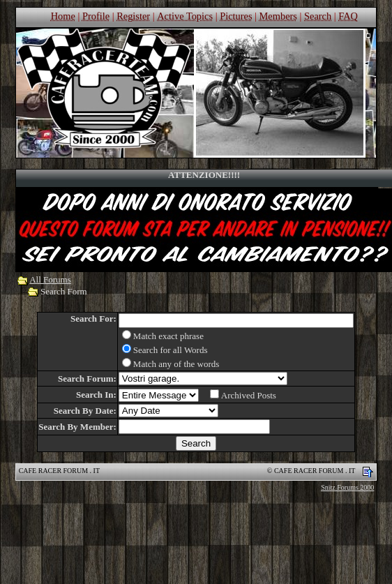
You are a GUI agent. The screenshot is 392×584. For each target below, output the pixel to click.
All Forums (50, 279)
